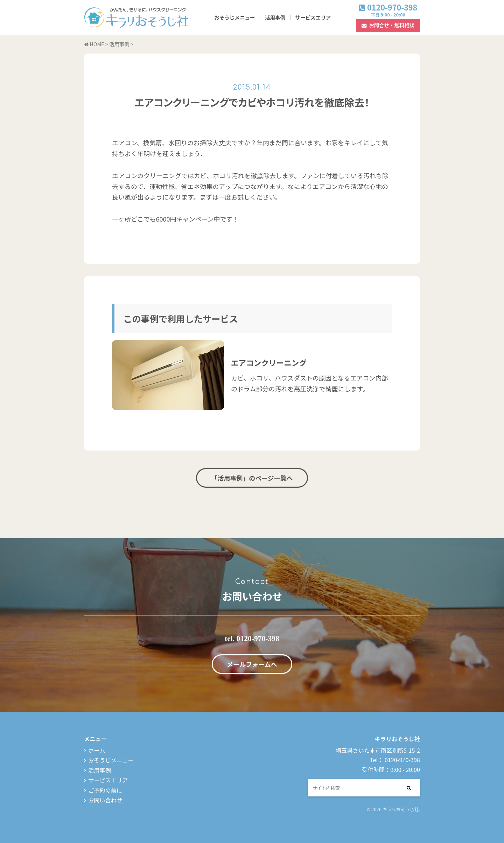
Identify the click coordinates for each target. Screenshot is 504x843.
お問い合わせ (105, 800)
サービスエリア (313, 17)
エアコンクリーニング (269, 363)
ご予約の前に (105, 790)
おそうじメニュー (235, 17)
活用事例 (275, 17)
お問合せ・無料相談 (392, 25)
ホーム (97, 750)
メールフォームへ (252, 664)
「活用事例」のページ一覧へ (252, 478)
